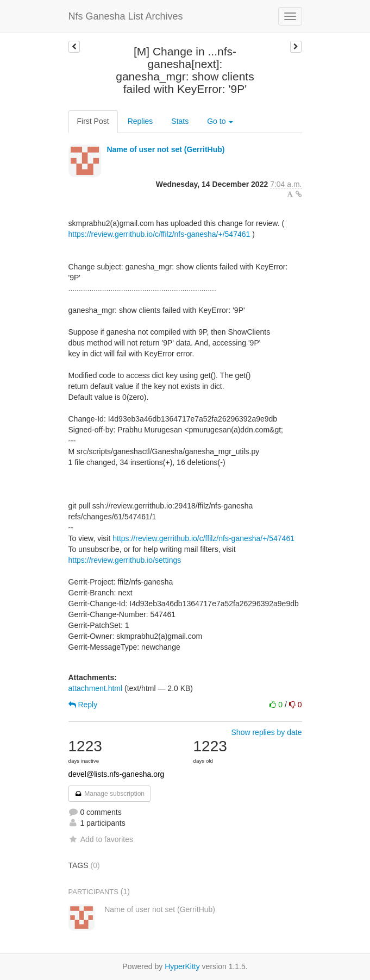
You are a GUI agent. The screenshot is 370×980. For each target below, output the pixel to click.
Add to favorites (101, 839)
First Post (93, 121)
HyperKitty (182, 966)
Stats (180, 121)
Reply (83, 705)
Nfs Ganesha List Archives (126, 16)
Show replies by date (267, 732)
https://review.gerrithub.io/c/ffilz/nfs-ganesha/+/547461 (159, 234)
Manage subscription (110, 794)
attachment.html (96, 688)
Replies (140, 121)
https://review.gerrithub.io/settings (125, 560)
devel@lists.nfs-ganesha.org (117, 774)
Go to (220, 121)
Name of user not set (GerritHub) (165, 149)
